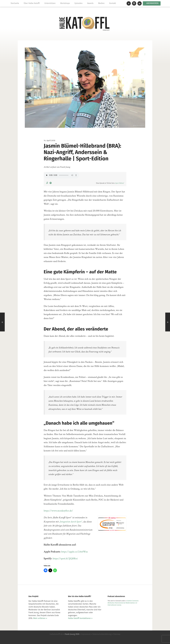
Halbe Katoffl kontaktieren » (80, 618)
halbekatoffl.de (56, 634)
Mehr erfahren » (40, 618)
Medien (101, 3)
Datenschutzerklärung (102, 634)
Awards (90, 3)
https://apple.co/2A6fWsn (75, 552)
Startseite (15, 3)
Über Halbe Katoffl (32, 3)
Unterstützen (50, 3)
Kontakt (113, 3)
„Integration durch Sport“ (71, 522)
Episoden (79, 3)
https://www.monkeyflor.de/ (58, 511)
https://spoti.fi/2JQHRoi (65, 559)
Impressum (86, 634)
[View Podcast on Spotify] (51, 183)
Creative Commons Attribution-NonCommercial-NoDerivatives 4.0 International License (123, 603)
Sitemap (117, 634)
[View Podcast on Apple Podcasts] (47, 183)
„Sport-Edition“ (120, 183)
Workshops (65, 3)
